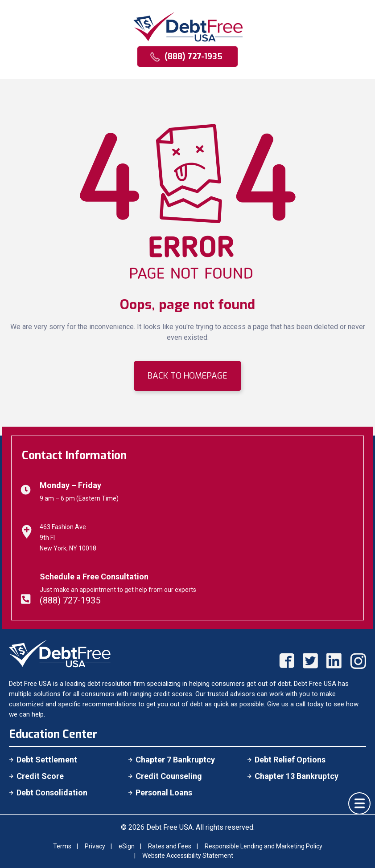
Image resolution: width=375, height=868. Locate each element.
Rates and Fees (170, 846)
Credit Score (40, 776)
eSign (127, 846)
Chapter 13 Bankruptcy (297, 776)
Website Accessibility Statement (188, 856)
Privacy (95, 846)
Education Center (53, 734)
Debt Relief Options (290, 760)
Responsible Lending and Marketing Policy (264, 846)
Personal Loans (164, 793)
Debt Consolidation (52, 793)
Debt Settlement (47, 760)
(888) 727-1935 (70, 600)
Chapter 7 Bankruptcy (175, 760)
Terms (62, 846)
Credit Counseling (169, 776)
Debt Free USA (169, 827)
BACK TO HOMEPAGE (187, 376)
